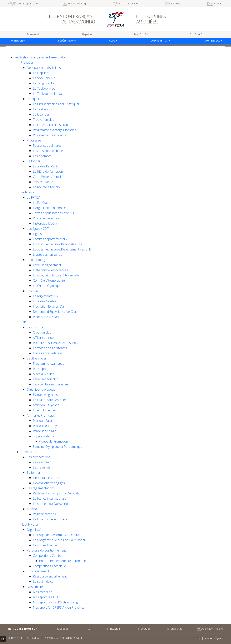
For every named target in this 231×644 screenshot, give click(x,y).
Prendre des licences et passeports (57, 343)
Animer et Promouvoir (42, 415)
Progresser (34, 140)
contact (197, 638)
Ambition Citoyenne (46, 405)
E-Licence (173, 4)
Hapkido (87, 34)
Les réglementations (41, 488)
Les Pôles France (45, 545)
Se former (34, 161)
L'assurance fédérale (47, 353)
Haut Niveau (212, 41)
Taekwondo (34, 34)
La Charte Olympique (47, 286)
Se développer (37, 358)
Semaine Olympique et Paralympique (58, 447)
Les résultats (42, 467)
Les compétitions (38, 457)
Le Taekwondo (43, 109)
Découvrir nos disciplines (44, 68)
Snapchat (174, 629)
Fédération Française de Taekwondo (40, 57)
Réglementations (44, 514)
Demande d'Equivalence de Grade (56, 312)
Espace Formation (126, 4)
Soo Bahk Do (197, 34)
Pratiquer (16, 41)
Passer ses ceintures (47, 146)
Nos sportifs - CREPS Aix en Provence (59, 607)
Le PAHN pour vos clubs (50, 400)
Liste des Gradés (45, 301)
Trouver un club (44, 120)
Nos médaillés (43, 592)
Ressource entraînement (50, 576)
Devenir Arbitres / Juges (49, 483)
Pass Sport (40, 369)
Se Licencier (41, 114)
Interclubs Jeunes (45, 410)
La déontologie (37, 260)
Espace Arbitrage (75, 4)
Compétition (159, 41)
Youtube (143, 629)
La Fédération (43, 203)
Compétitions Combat (48, 556)
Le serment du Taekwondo (51, 504)
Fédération (66, 41)
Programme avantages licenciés (55, 130)
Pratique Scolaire (45, 431)
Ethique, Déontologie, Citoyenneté (56, 275)
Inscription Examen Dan (49, 306)
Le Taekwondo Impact (48, 94)
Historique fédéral (45, 223)
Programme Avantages (48, 364)
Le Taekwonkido (44, 88)
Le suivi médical (43, 582)
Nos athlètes (36, 587)
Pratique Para (42, 421)
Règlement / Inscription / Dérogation (58, 493)
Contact (215, 4)
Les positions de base (48, 151)
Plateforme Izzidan (46, 317)
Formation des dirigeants (50, 348)
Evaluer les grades (45, 395)
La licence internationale (50, 498)
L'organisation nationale (49, 208)
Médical (32, 509)
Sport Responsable (23, 4)
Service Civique (43, 182)
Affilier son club (43, 338)
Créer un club (42, 332)
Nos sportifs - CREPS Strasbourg (55, 602)
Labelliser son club (46, 379)
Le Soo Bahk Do (44, 78)
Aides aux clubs (43, 374)
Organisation (35, 530)
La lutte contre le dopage (50, 519)
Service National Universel (51, 384)
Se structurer (36, 327)
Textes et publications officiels (53, 213)
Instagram (113, 629)
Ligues (37, 234)
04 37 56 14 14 (74, 638)
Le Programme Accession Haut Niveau (59, 540)
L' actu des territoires (47, 255)
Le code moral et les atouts (52, 125)
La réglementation (45, 296)
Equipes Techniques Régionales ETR (58, 244)
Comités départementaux (50, 239)
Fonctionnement (38, 571)
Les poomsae (42, 156)
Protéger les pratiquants (49, 135)
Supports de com (45, 436)
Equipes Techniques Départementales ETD (62, 249)
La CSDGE (34, 291)
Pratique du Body (45, 426)
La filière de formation (48, 171)
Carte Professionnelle (48, 177)
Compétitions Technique (49, 566)
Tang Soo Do (141, 34)
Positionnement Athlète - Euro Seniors (65, 561)
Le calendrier (42, 462)
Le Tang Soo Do (44, 83)
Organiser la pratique (41, 389)
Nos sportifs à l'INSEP (48, 597)
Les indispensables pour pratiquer (56, 104)
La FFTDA (34, 197)
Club (112, 41)
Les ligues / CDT (38, 229)
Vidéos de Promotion (53, 441)
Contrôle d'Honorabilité (49, 280)
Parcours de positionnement (46, 550)
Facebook (60, 629)
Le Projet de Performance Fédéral (56, 535)
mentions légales (213, 638)
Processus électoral (47, 218)
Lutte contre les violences (50, 270)
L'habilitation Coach (46, 478)
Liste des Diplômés (46, 166)
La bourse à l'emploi (47, 187)
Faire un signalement (47, 265)
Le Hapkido (41, 73)
